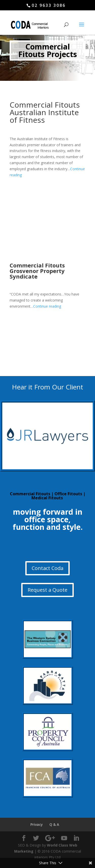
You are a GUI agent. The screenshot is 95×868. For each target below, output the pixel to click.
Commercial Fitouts (30, 494)
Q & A (54, 824)
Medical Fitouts (47, 498)
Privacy (37, 824)
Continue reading (47, 306)
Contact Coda (48, 568)
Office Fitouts (68, 494)
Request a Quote (48, 590)
